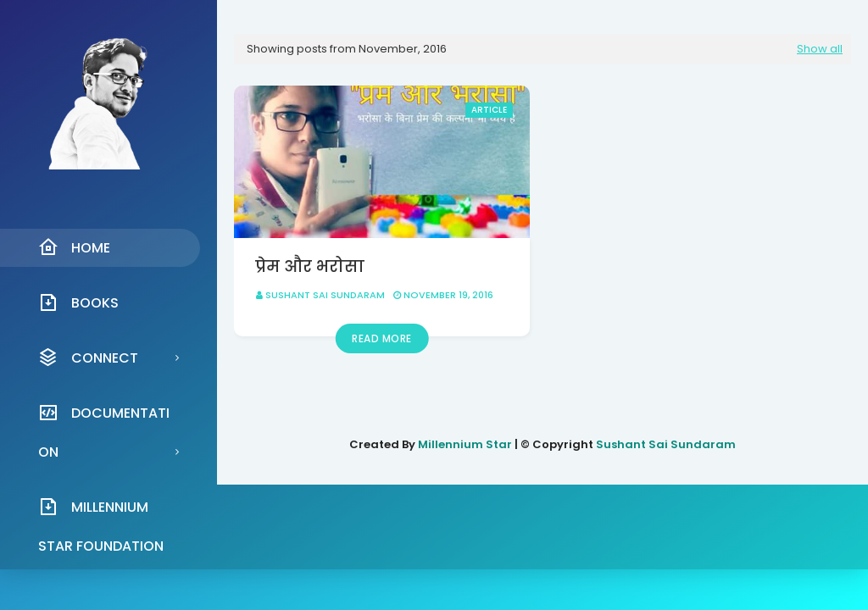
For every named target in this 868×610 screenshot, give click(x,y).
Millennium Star (465, 444)
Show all (820, 49)
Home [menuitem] (74, 247)
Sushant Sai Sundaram (325, 295)
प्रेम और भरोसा (310, 266)
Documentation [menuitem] (104, 417)
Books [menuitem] (78, 302)
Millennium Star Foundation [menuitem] (101, 511)
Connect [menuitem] (88, 358)
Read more (382, 338)
